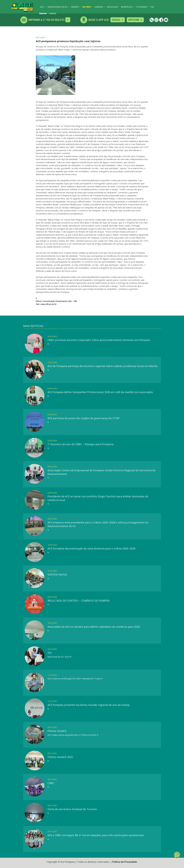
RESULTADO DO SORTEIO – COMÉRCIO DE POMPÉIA (79, 601)
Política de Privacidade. (125, 860)
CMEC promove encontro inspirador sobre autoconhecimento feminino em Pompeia (99, 340)
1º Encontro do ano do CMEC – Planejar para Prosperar (81, 444)
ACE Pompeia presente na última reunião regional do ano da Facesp (89, 705)
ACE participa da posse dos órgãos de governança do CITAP (83, 418)
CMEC (51, 783)
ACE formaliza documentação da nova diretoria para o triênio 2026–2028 (91, 548)
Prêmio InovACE (57, 731)
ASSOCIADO (112, 7)
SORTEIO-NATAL (57, 575)
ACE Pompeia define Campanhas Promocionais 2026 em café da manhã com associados (100, 392)
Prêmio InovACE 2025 (60, 757)
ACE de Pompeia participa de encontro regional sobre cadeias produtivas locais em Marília (102, 366)
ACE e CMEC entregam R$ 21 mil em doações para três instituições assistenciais (96, 835)
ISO (50, 653)
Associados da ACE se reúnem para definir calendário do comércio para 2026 (94, 627)
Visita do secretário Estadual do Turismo (72, 809)
